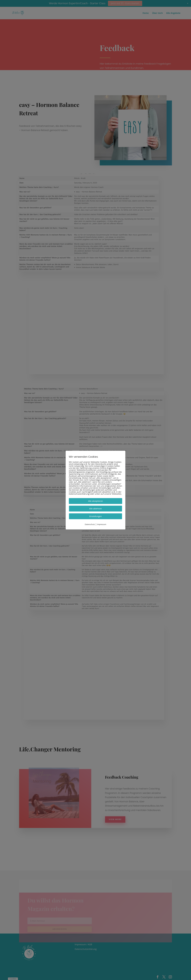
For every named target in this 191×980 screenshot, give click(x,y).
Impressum (102, 524)
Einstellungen (95, 516)
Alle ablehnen (95, 509)
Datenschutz (90, 524)
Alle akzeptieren (95, 501)
